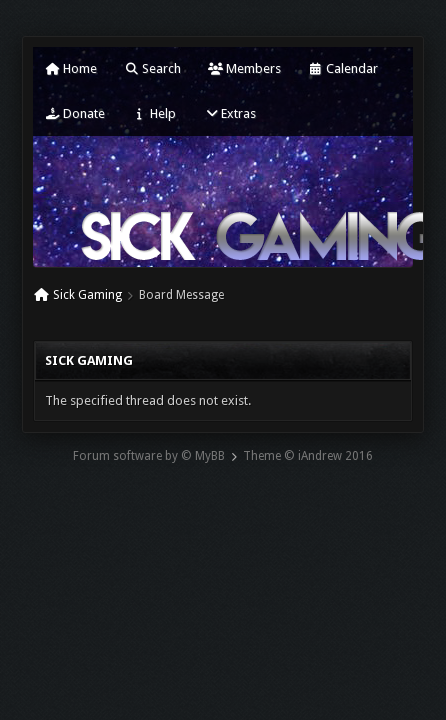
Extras (229, 113)
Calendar (343, 68)
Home (71, 68)
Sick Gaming (87, 295)
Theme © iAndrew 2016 (308, 456)
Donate (75, 113)
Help (154, 113)
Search (152, 68)
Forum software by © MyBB (149, 456)
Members (244, 68)
